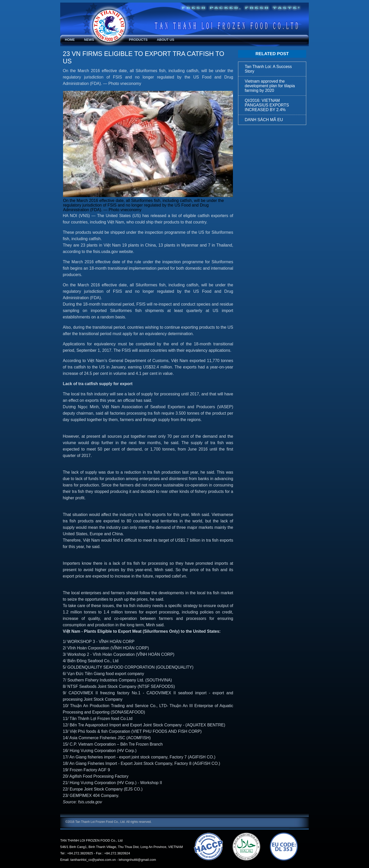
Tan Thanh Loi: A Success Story (268, 69)
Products (138, 40)
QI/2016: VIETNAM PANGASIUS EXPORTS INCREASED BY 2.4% (267, 105)
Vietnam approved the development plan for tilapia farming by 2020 (270, 86)
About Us (166, 40)
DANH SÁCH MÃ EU (264, 120)
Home (70, 40)
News (89, 40)
